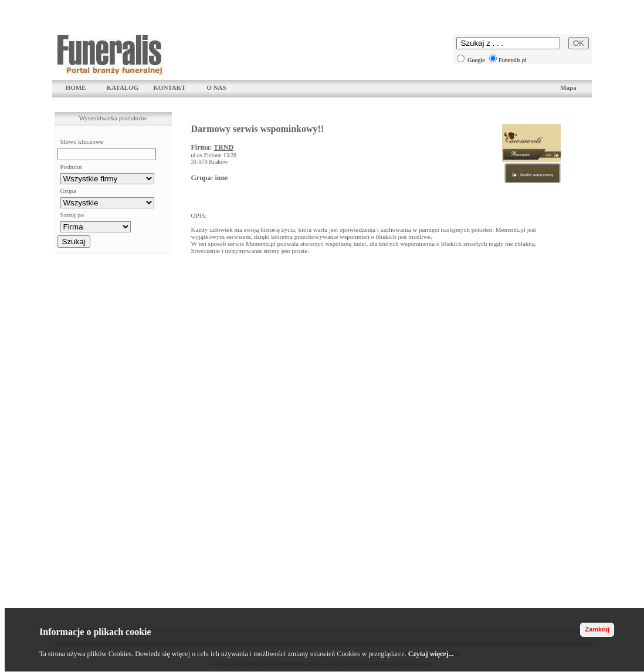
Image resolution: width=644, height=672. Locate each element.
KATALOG (123, 87)
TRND (223, 147)
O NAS (216, 87)
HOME (76, 87)
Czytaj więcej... (431, 654)
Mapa (568, 87)
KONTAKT (169, 87)
